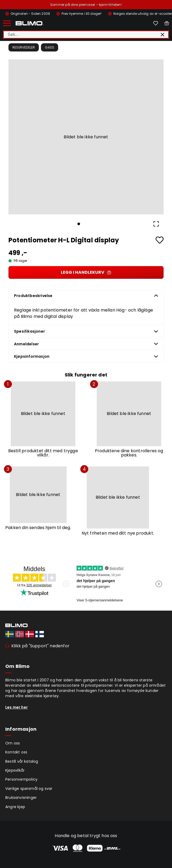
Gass (50, 47)
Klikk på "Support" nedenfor (40, 646)
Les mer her (17, 707)
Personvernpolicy (21, 779)
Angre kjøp (15, 807)
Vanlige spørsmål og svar (29, 789)
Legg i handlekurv (86, 272)
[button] (86, 137)
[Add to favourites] (160, 240)
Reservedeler (24, 47)
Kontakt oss (16, 752)
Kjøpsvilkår (15, 770)
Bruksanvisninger (21, 798)
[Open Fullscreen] (156, 224)
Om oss (13, 743)
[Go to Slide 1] (79, 224)
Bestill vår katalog (22, 761)
